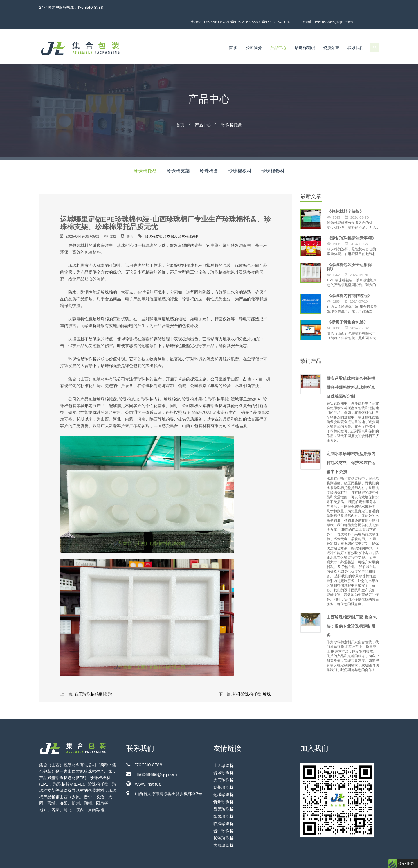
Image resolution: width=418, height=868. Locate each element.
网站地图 (372, 859)
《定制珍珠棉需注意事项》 (352, 221)
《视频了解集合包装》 (347, 305)
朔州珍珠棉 (224, 771)
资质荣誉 (331, 33)
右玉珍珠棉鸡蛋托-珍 (93, 677)
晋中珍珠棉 (224, 814)
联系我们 (356, 33)
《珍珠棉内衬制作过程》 (349, 279)
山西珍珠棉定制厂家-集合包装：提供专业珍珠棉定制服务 (352, 610)
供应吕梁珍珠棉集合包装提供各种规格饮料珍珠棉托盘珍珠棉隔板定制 (351, 371)
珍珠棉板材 (240, 154)
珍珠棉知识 (305, 33)
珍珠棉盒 (209, 154)
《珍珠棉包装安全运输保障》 (349, 250)
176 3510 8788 (144, 748)
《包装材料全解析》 (345, 195)
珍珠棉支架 (178, 154)
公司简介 (254, 33)
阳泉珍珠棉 (224, 800)
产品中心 (278, 33)
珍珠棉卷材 (273, 154)
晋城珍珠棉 (224, 756)
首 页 (233, 33)
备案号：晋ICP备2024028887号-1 (337, 859)
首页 (180, 109)
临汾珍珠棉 (224, 807)
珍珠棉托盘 (232, 109)
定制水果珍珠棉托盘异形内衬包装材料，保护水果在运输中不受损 (351, 446)
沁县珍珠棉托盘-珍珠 (252, 677)
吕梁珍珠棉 (224, 792)
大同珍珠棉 (224, 763)
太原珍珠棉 (224, 829)
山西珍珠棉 (224, 749)
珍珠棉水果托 (189, 220)
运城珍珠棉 (224, 778)
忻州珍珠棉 (224, 785)
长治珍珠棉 (224, 821)
